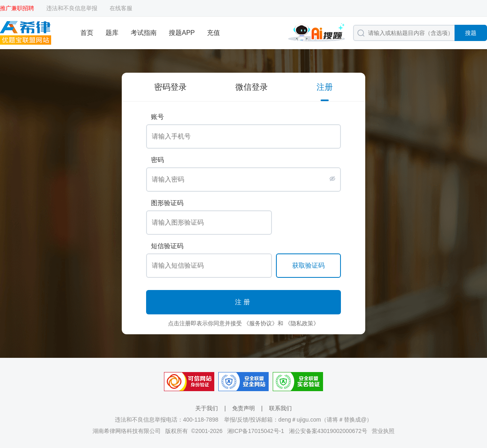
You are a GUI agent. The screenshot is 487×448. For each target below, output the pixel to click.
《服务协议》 (261, 323)
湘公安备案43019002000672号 (328, 431)
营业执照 (383, 431)
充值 (213, 33)
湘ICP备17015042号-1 (256, 431)
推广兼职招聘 (17, 8)
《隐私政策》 (302, 323)
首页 (87, 33)
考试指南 (144, 33)
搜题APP (182, 33)
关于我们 (207, 408)
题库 (112, 33)
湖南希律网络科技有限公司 (127, 431)
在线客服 (121, 8)
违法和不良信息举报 (72, 8)
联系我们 (280, 408)
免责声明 (243, 408)
